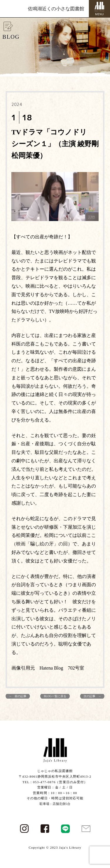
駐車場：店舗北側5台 (55, 804)
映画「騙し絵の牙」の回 (42, 544)
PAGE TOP (102, 837)
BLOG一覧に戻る (55, 696)
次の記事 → (92, 696)
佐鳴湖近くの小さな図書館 (56, 9)
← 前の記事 (18, 696)
